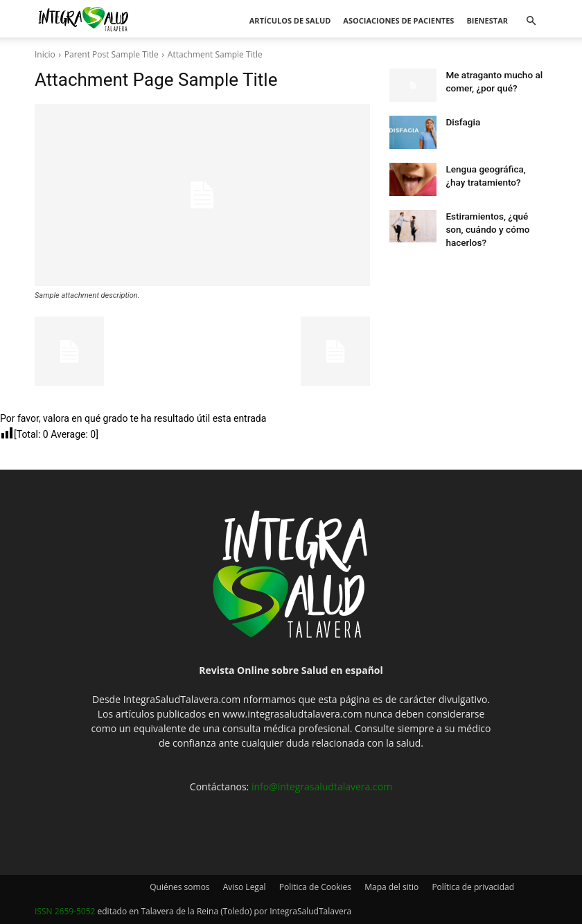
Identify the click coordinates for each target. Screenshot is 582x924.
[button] (531, 21)
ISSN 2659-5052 (65, 911)
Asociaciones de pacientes (398, 20)
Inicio (45, 54)
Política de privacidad (473, 887)
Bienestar (487, 20)
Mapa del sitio (391, 887)
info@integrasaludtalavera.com (322, 787)
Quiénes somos (179, 887)
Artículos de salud (290, 20)
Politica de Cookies (315, 887)
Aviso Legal (245, 887)
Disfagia (461, 121)
